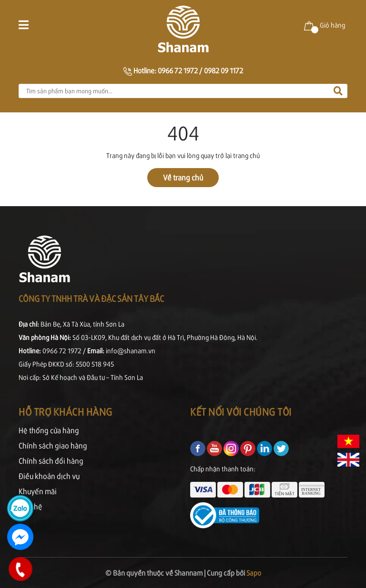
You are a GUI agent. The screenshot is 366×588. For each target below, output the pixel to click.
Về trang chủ (183, 177)
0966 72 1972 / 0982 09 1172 (200, 70)
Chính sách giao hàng (53, 445)
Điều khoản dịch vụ (49, 476)
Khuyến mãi (38, 491)
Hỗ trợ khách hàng (66, 412)
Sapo (254, 573)
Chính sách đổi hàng (51, 461)
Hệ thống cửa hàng (49, 430)
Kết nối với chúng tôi (241, 412)
